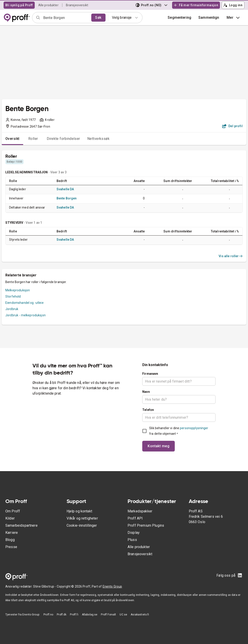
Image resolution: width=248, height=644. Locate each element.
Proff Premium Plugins (146, 525)
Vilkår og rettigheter (82, 518)
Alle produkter (48, 5)
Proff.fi (74, 615)
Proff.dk (62, 615)
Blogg (10, 540)
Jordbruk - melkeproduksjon (25, 315)
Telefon (148, 410)
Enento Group (112, 586)
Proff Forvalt (108, 615)
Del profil (233, 126)
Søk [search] (98, 18)
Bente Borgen (67, 198)
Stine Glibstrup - (45, 586)
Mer (234, 18)
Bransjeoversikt (77, 5)
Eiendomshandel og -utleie (24, 303)
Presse (11, 547)
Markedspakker (140, 511)
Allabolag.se (90, 615)
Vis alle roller (231, 256)
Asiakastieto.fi (140, 615)
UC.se (123, 615)
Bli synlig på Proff (19, 5)
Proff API (135, 518)
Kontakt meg (159, 446)
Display (134, 533)
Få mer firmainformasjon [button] (196, 5)
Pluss (132, 540)
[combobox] (66, 18)
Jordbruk (12, 309)
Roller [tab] (33, 139)
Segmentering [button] (179, 18)
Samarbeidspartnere (21, 525)
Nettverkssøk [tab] (99, 139)
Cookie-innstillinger (82, 525)
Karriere (12, 533)
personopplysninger (194, 428)
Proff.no (48, 615)
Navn (146, 392)
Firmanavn (150, 374)
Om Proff (13, 511)
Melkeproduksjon (18, 290)
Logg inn (233, 5)
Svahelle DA (65, 189)
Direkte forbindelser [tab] (63, 139)
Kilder (10, 518)
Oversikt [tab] (12, 139)
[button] (209, 18)
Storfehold (13, 296)
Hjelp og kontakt (79, 511)
